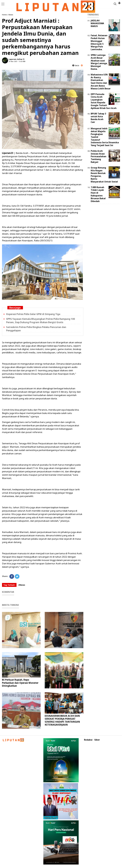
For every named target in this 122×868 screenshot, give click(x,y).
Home (4, 15)
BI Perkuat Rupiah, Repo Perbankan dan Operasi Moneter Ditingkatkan (20, 683)
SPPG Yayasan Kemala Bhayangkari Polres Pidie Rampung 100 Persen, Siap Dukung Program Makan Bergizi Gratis (41, 321)
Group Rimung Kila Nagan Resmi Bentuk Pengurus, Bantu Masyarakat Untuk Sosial (104, 175)
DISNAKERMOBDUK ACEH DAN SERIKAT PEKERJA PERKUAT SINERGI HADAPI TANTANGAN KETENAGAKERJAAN (62, 720)
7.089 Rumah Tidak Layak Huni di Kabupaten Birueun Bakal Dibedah (98, 194)
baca (76, 65)
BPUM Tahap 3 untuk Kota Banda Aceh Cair (98, 118)
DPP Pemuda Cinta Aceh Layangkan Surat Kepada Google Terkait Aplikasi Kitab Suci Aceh (104, 101)
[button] (119, 2)
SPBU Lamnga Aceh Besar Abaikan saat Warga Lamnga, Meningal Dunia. (99, 62)
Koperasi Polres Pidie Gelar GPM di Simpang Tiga (33, 314)
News (11, 15)
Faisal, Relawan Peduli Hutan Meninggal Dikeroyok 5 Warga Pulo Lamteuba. (99, 42)
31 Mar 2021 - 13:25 (16, 61)
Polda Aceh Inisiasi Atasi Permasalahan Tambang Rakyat (99, 156)
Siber (97, 740)
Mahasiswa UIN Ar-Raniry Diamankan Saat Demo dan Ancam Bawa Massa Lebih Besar (101, 82)
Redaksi (88, 740)
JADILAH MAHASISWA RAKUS (97, 23)
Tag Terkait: (9, 585)
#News (22, 585)
